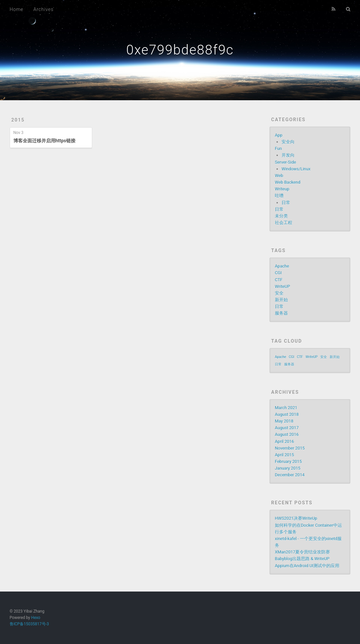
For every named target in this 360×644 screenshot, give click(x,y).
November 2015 (290, 448)
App (279, 135)
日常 (286, 203)
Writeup (282, 189)
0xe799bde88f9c (180, 50)
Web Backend (288, 182)
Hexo (36, 618)
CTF (279, 280)
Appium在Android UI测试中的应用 (307, 566)
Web (279, 176)
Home (17, 9)
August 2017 (287, 428)
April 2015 (284, 455)
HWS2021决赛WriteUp (296, 518)
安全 (279, 293)
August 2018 (287, 414)
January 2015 (288, 468)
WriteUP (282, 286)
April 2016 (284, 441)
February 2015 (288, 461)
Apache (282, 266)
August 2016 (287, 434)
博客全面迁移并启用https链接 (44, 141)
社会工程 (284, 223)
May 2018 (284, 421)
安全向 (288, 142)
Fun (278, 148)
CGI (278, 273)
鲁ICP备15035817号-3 (29, 624)
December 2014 (290, 475)
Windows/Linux (296, 169)
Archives (43, 9)
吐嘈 (279, 196)
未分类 (281, 216)
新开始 (281, 300)
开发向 (288, 155)
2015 (18, 120)
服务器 (281, 313)
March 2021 (286, 408)
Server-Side (285, 162)
